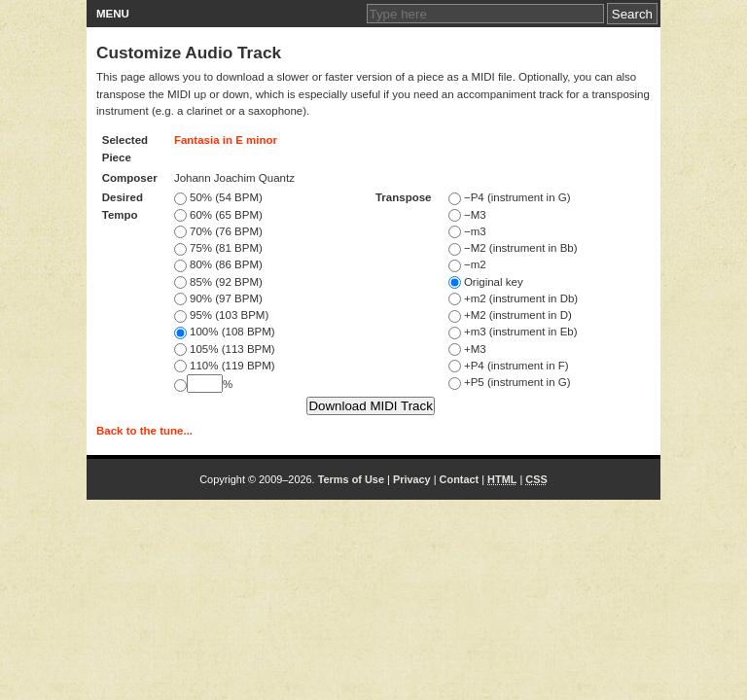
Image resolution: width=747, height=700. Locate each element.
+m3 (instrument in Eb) (513, 332)
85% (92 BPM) (218, 282)
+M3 (467, 349)
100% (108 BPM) (225, 332)
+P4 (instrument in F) (509, 366)
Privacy (412, 479)
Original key (486, 282)
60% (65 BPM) (218, 215)
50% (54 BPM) (218, 197)
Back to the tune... (144, 431)
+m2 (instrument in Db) (513, 298)
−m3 (467, 231)
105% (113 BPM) (225, 349)
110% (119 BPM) (225, 366)
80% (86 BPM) (218, 264)
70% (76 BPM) (218, 231)
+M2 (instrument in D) (510, 315)
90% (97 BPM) (218, 298)
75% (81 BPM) (218, 248)
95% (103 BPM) (221, 315)
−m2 (467, 264)
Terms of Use (351, 479)
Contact (460, 479)
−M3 (467, 215)
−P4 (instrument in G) (510, 197)
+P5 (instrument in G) (510, 382)
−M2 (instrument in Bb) (513, 248)
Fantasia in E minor (226, 140)
